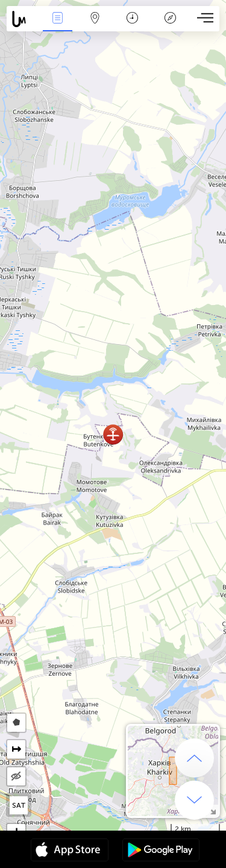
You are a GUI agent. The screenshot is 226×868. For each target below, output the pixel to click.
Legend (170, 19)
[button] (113, 434)
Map (95, 19)
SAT (19, 805)
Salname (132, 19)
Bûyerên (57, 19)
